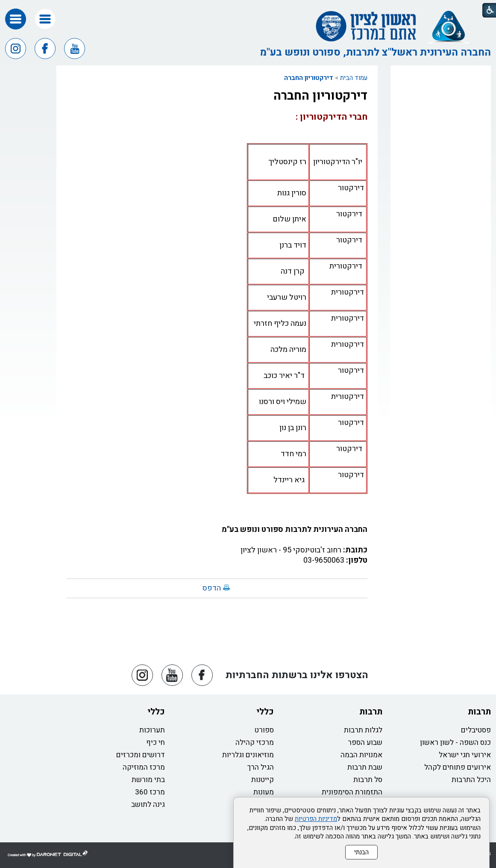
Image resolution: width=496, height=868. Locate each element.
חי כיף (156, 743)
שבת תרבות (365, 767)
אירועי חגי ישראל (465, 755)
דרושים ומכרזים (141, 755)
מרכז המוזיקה (144, 767)
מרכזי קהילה (255, 743)
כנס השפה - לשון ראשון (455, 743)
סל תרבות (368, 780)
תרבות (479, 712)
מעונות (264, 792)
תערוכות (152, 730)
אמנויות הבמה (361, 755)
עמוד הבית (354, 78)
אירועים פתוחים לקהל (458, 767)
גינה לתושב (148, 805)
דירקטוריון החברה (309, 78)
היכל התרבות (471, 780)
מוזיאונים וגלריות (248, 755)
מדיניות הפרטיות (316, 819)
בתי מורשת (148, 780)
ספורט (264, 730)
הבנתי (361, 852)
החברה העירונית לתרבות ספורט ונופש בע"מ (295, 530)
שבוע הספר (365, 743)
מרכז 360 (150, 792)
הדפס (212, 588)
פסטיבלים (476, 730)
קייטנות (263, 780)
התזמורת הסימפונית (352, 792)
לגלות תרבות (363, 730)
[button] (45, 19)
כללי (265, 712)
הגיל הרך (261, 767)
